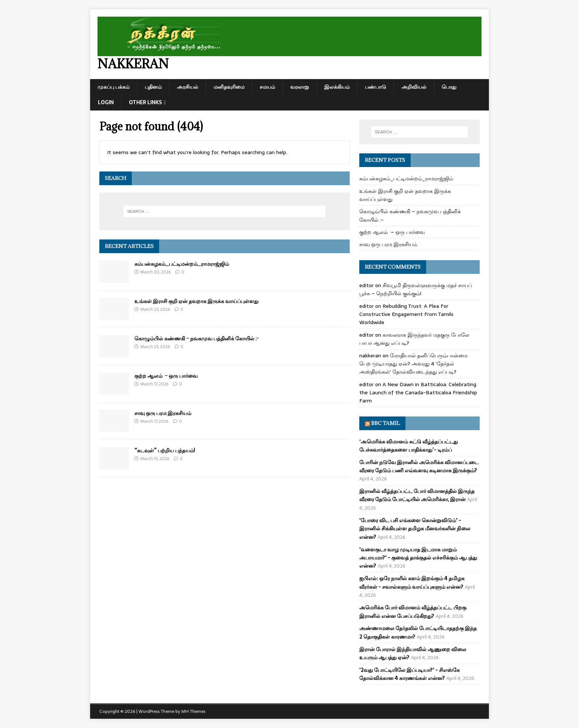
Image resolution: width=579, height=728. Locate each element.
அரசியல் (188, 87)
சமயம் (267, 87)
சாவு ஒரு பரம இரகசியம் (163, 413)
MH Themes (193, 711)
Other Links (145, 102)
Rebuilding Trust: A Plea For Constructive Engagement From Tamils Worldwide (406, 314)
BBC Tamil (386, 423)
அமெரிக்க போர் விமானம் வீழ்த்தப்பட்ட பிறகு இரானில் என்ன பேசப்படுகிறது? (413, 612)
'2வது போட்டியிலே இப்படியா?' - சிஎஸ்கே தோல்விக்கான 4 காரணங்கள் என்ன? (410, 674)
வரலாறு (300, 87)
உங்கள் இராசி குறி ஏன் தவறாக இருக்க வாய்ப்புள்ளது (196, 301)
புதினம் (153, 87)
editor (366, 285)
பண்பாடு (376, 87)
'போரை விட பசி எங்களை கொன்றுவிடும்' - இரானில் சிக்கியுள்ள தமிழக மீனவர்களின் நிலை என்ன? (415, 529)
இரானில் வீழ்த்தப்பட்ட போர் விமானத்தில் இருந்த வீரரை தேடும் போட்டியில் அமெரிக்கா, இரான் (417, 495)
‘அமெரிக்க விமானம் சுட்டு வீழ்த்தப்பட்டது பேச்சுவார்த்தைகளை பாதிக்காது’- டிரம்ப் (409, 446)
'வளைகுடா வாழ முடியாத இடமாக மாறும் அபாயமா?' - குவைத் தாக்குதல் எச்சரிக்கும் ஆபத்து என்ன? (418, 558)
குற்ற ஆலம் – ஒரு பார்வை (166, 376)
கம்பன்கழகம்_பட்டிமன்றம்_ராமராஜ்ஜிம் (182, 264)
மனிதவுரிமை (229, 87)
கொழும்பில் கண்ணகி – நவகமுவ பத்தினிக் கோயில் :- (197, 338)
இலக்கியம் (337, 87)
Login (106, 102)
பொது (449, 87)
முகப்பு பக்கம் (114, 87)
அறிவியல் (414, 87)
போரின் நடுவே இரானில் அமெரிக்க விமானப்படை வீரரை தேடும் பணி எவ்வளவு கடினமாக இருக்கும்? (419, 466)
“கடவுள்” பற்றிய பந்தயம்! (165, 450)
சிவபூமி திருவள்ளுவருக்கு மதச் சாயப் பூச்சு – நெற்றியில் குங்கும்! (416, 289)
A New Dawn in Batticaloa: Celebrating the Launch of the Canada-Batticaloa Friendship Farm (418, 393)
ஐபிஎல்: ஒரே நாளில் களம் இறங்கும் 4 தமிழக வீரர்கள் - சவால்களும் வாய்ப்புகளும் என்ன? (412, 582)
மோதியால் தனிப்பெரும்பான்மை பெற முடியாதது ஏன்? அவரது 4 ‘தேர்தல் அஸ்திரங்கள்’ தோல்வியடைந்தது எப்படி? (413, 364)
